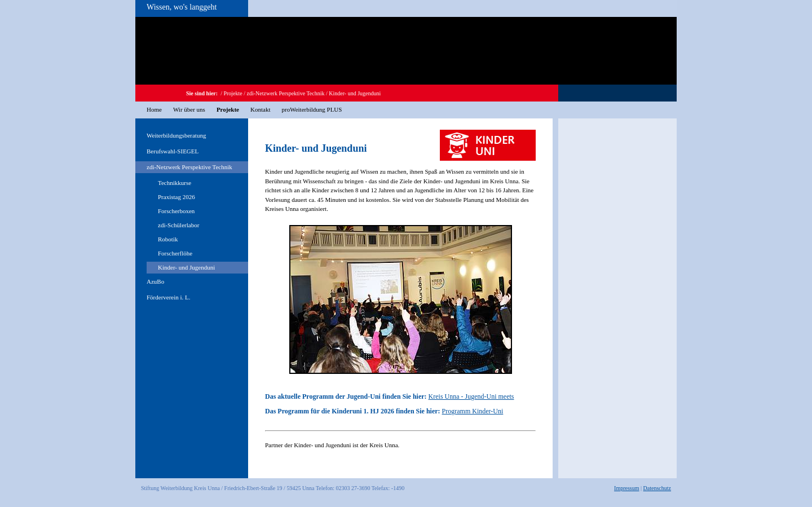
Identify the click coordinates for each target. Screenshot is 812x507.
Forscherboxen (176, 211)
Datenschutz (657, 488)
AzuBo (155, 281)
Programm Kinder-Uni (473, 411)
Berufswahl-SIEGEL (173, 151)
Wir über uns (189, 109)
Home (154, 109)
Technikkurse (175, 183)
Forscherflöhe (175, 253)
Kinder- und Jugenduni (355, 93)
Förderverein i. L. (169, 297)
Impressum (626, 488)
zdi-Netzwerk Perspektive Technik (286, 93)
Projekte (233, 93)
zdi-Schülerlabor (178, 225)
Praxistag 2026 (176, 197)
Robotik (168, 239)
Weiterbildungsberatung (176, 135)
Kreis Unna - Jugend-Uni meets (471, 396)
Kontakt (260, 109)
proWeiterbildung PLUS (312, 109)
